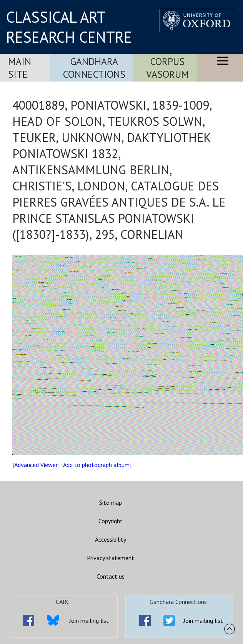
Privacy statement (111, 558)
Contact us (111, 576)
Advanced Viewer (36, 465)
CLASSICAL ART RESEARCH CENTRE (69, 27)
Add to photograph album (96, 465)
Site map (111, 502)
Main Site (20, 68)
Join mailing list (89, 621)
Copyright (111, 521)
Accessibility (111, 539)
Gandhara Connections (94, 68)
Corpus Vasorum (167, 68)
